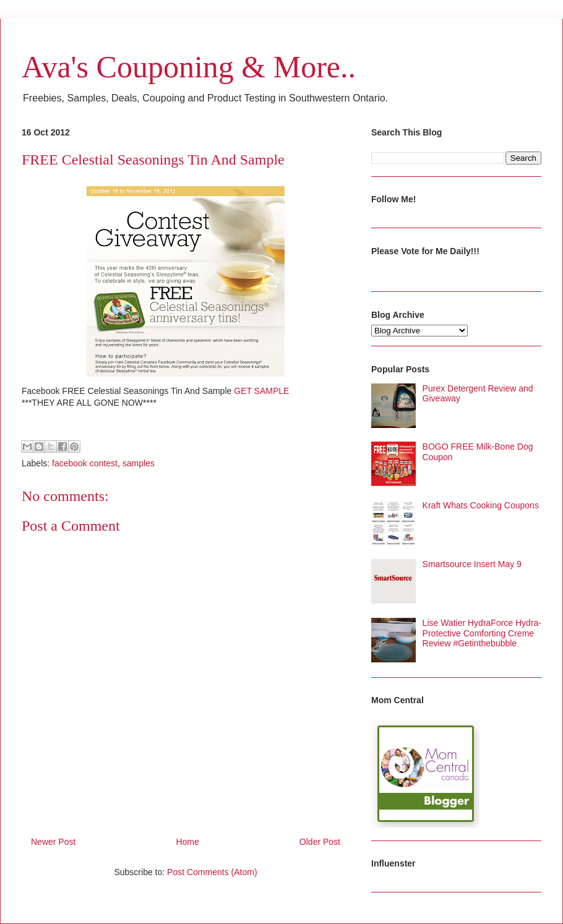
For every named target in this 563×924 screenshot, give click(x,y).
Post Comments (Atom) (212, 872)
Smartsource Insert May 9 (472, 564)
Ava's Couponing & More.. (189, 67)
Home (187, 842)
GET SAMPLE (263, 391)
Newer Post (53, 842)
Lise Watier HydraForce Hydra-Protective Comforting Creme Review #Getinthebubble (482, 633)
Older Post (320, 842)
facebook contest (85, 463)
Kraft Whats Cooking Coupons (481, 505)
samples (139, 463)
